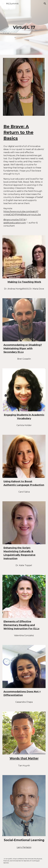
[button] (3, 4)
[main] (24, 27)
